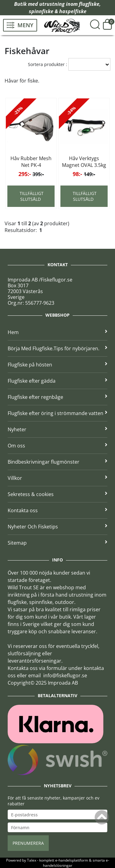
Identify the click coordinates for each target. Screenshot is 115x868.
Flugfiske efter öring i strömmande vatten (57, 413)
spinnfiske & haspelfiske (58, 11)
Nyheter (57, 429)
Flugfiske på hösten (57, 365)
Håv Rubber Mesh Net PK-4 (31, 162)
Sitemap (57, 543)
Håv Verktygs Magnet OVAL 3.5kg (84, 162)
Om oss (57, 446)
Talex (32, 860)
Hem (57, 332)
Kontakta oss (57, 510)
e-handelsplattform (72, 860)
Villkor (57, 478)
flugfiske (89, 4)
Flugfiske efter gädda (57, 381)
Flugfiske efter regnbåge (57, 397)
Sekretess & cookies (57, 494)
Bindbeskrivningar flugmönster (57, 462)
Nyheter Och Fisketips (57, 527)
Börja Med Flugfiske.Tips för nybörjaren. (57, 348)
